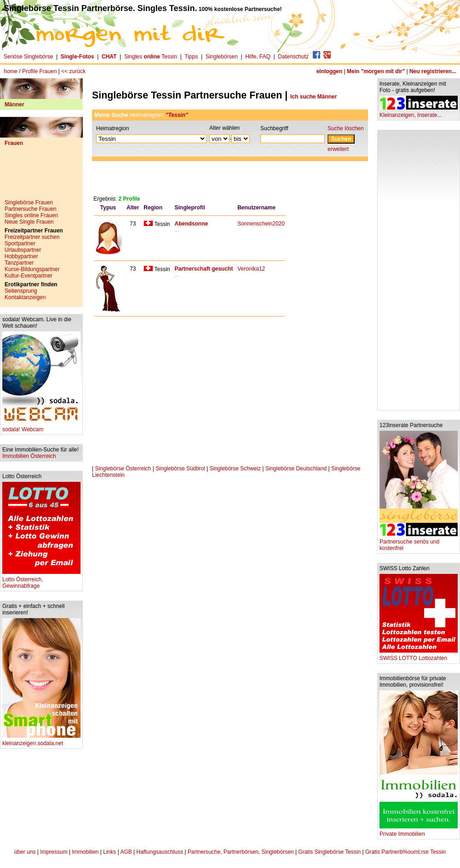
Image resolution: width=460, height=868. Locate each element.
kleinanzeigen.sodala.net (41, 741)
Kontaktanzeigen (25, 297)
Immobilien (85, 852)
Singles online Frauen (31, 215)
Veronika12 (251, 269)
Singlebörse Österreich (123, 469)
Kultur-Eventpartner (29, 276)
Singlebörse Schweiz (235, 469)
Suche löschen (346, 128)
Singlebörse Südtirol (180, 469)
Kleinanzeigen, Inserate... (419, 113)
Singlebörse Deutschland (296, 469)
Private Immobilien (419, 831)
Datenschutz (293, 57)
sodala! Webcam (41, 427)
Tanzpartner (19, 263)
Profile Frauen (39, 71)
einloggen (330, 71)
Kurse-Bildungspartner (32, 269)
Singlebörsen (222, 57)
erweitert (338, 149)
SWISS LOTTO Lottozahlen (419, 656)
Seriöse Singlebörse (28, 57)
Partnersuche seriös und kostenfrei (419, 542)
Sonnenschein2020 (261, 224)
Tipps (191, 57)
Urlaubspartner (23, 250)
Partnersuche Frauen (31, 209)
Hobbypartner (21, 256)
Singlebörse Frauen (29, 203)
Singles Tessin (151, 57)
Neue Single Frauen (29, 222)
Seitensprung (21, 291)
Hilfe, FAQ (258, 57)
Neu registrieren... (433, 71)
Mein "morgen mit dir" (376, 71)
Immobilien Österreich (29, 456)
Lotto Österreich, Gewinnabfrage (41, 580)
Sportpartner (20, 243)
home (11, 71)
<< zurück (73, 71)
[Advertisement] (41, 176)
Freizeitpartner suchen (32, 237)
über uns (25, 852)
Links (109, 852)
